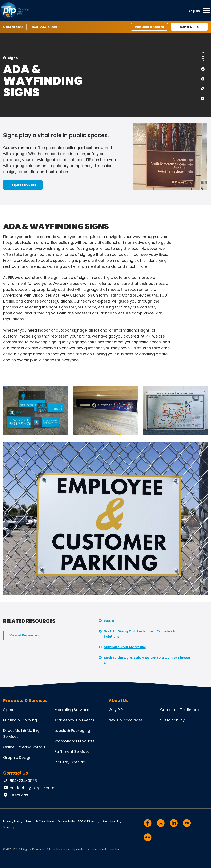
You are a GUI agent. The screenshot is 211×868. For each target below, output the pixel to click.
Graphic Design (17, 758)
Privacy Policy (13, 821)
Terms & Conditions (40, 821)
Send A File (189, 27)
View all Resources (24, 635)
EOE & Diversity (89, 821)
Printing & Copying (20, 720)
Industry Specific (70, 762)
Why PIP (116, 710)
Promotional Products (75, 741)
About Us (119, 700)
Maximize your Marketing (125, 647)
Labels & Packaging (72, 731)
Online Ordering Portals (24, 747)
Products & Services (25, 700)
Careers (168, 710)
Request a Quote (149, 27)
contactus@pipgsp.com (29, 788)
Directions (16, 795)
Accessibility (66, 821)
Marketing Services (72, 710)
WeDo (109, 621)
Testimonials (192, 710)
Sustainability (172, 720)
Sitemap (9, 827)
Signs (13, 58)
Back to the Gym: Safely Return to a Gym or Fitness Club (147, 660)
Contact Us (16, 773)
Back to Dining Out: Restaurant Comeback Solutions (139, 634)
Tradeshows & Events (74, 720)
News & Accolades (126, 720)
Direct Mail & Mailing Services (21, 734)
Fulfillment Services (72, 752)
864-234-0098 (44, 27)
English (194, 11)
